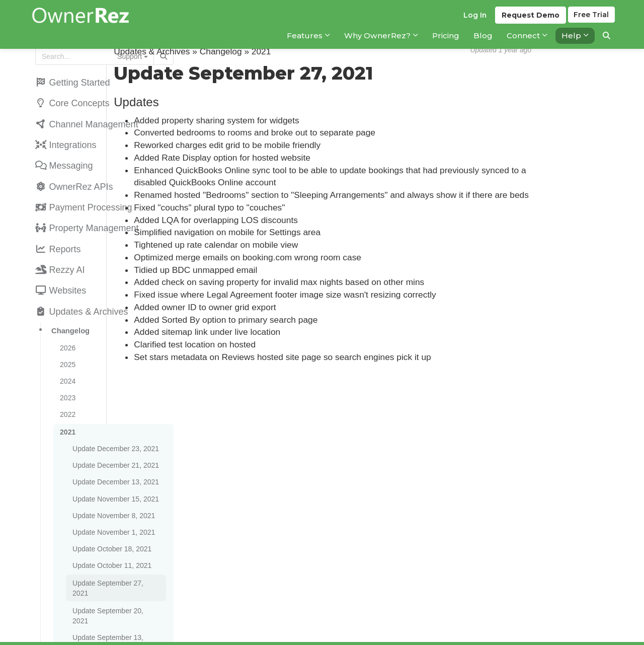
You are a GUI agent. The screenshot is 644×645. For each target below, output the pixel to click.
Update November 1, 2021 (112, 490)
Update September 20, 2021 (115, 553)
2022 (66, 384)
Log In (473, 21)
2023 (66, 369)
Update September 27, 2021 (115, 537)
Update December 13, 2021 (114, 445)
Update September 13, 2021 (115, 568)
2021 (66, 400)
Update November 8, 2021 (112, 475)
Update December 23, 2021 (114, 415)
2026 (66, 323)
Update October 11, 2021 (110, 521)
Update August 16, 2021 (109, 628)
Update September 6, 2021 (113, 583)
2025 (66, 338)
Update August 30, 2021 (109, 598)
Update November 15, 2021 (114, 460)
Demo (529, 21)
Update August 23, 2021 (109, 613)
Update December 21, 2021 (114, 430)
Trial (591, 21)
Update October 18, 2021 (110, 506)
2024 (66, 353)
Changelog (69, 308)
